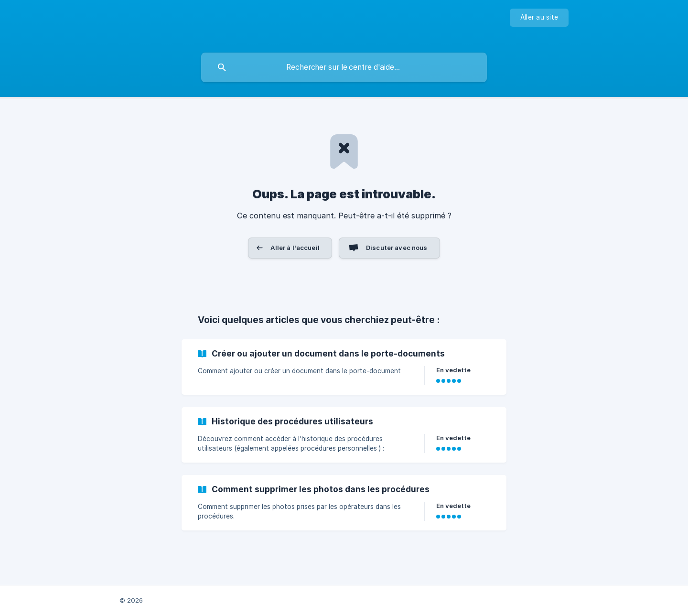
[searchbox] (344, 67)
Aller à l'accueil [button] (295, 248)
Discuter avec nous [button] (397, 248)
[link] (344, 367)
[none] (539, 18)
